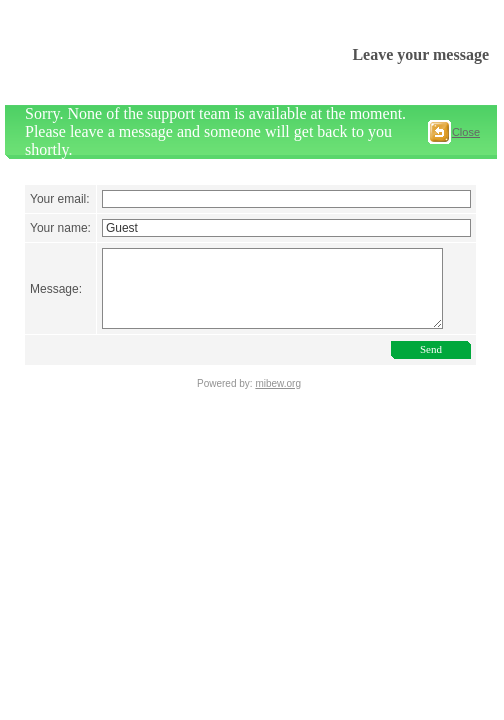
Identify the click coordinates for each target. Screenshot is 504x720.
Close (466, 132)
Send (434, 384)
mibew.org (278, 418)
